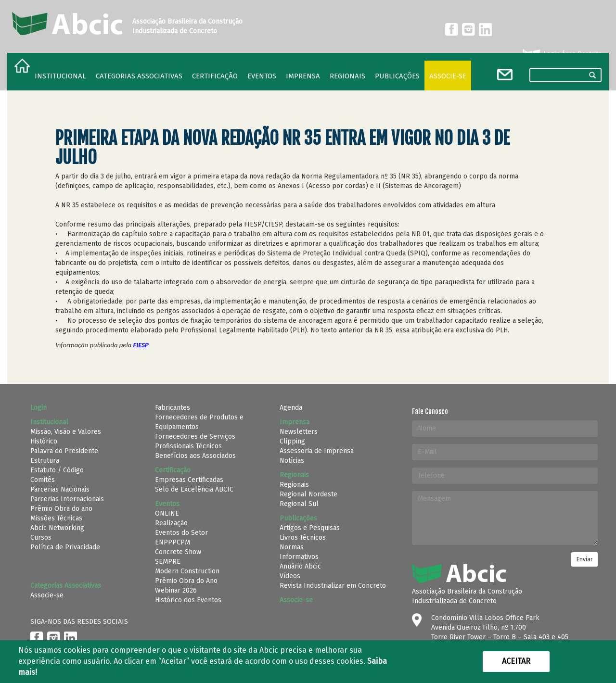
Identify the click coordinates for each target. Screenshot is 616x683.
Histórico (44, 441)
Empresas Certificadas (189, 480)
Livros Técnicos (303, 538)
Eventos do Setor (181, 533)
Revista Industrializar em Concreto (333, 586)
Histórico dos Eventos (188, 600)
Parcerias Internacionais (67, 499)
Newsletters (299, 432)
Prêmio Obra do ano (61, 509)
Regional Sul (299, 504)
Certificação (215, 76)
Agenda (291, 408)
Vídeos (290, 576)
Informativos (299, 557)
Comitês (43, 480)
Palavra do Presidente (64, 451)
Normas (292, 547)
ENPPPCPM (173, 542)
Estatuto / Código (57, 470)
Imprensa (303, 76)
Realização (171, 523)
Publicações (397, 76)
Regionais (294, 485)
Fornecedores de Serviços (195, 436)
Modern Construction (187, 571)
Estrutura (45, 461)
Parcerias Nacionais (60, 489)
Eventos (262, 76)
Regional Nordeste (308, 494)
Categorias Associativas (139, 76)
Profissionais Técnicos (188, 446)
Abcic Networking (57, 528)
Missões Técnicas (56, 518)
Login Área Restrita (561, 54)
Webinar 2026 (176, 590)
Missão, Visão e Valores (66, 432)
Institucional (60, 76)
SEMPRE (168, 562)
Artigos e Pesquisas (310, 528)
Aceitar (516, 661)
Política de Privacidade (65, 547)
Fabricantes (173, 408)
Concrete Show (178, 552)
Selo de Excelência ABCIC (194, 489)
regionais (347, 76)
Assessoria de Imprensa (317, 451)
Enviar (584, 559)
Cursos (41, 538)
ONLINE (167, 513)
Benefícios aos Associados (195, 456)
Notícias (292, 461)
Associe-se (448, 76)
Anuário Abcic (300, 566)
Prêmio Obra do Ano (186, 581)
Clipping (292, 441)
